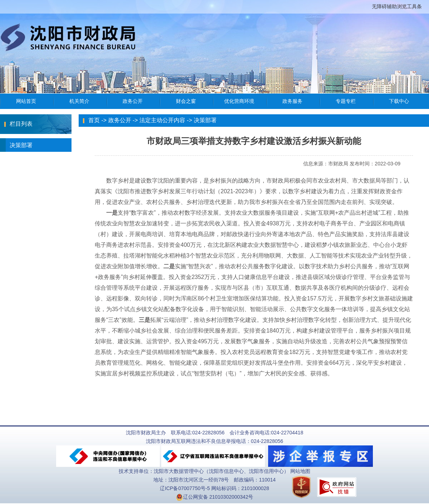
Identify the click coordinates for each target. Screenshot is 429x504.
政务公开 (120, 120)
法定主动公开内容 (162, 120)
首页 (94, 120)
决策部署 (16, 145)
